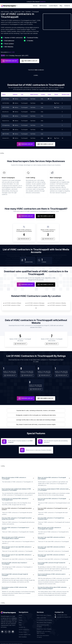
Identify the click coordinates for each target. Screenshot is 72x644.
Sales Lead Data (41, 618)
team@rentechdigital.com (63, 617)
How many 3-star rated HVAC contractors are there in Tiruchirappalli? (51, 548)
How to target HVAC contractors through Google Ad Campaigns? (15, 575)
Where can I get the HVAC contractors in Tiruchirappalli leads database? (52, 478)
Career (21, 620)
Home (20, 615)
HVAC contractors (5, 12)
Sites (20, 625)
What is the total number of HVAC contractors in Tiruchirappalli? (14, 478)
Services (35, 6)
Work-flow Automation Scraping (43, 636)
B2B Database (43, 6)
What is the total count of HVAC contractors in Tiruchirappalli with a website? (49, 528)
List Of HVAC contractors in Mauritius (58, 303)
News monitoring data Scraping (43, 626)
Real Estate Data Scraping (44, 615)
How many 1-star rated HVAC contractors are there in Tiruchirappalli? (51, 555)
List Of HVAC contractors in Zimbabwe (36, 305)
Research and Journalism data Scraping (44, 632)
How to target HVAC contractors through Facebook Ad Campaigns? (51, 563)
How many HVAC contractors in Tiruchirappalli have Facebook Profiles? (51, 519)
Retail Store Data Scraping (44, 629)
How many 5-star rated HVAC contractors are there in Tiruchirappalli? (51, 538)
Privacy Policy (23, 632)
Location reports (53, 6)
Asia (12, 12)
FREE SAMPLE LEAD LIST (30, 61)
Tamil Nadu (28, 12)
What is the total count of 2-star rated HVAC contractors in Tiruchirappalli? (17, 555)
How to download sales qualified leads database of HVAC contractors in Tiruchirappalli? (16, 490)
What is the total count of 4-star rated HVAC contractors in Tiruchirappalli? (17, 548)
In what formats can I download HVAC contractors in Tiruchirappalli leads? (15, 499)
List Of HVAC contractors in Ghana (13, 305)
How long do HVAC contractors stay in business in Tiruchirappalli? (14, 563)
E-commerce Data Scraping (44, 620)
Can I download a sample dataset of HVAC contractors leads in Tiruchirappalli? (53, 490)
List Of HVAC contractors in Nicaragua (36, 303)
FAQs (20, 618)
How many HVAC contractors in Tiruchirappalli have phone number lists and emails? (17, 519)
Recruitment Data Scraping (44, 622)
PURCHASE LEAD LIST (10, 61)
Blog (61, 6)
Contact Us (43, 2)
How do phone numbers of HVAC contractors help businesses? (14, 588)
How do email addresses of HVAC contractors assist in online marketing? (52, 575)
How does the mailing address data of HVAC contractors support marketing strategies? (52, 588)
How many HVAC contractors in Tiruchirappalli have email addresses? (53, 509)
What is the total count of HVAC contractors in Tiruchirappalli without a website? (13, 538)
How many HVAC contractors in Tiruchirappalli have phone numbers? (17, 509)
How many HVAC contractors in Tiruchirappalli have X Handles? (15, 528)
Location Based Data (25, 634)
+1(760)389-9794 (61, 615)
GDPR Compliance (24, 630)
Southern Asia (17, 12)
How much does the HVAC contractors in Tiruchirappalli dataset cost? (52, 499)
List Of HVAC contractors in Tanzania (58, 305)
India (23, 12)
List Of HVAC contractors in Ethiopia (13, 303)
